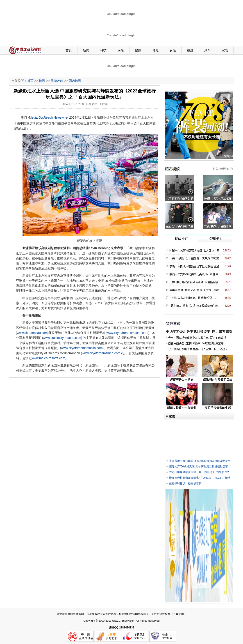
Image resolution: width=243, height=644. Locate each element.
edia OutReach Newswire (50, 117)
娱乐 (121, 50)
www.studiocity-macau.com (62, 338)
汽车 (207, 50)
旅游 (190, 50)
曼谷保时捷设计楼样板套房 (185, 483)
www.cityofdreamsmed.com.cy (103, 353)
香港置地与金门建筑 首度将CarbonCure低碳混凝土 (200, 461)
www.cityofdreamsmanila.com (82, 348)
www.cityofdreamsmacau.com (127, 333)
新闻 (86, 50)
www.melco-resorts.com (49, 358)
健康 (138, 50)
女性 (173, 50)
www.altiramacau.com (32, 333)
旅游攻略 (57, 81)
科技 (103, 50)
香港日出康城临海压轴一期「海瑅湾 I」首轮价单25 (200, 472)
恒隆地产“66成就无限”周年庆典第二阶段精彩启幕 (199, 467)
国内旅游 (75, 81)
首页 (69, 50)
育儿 (155, 50)
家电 (225, 50)
